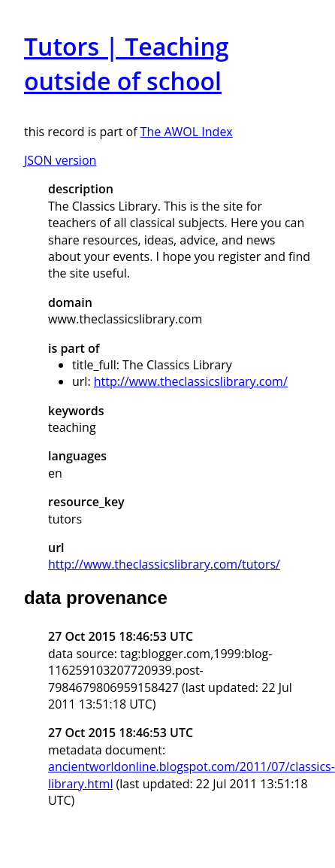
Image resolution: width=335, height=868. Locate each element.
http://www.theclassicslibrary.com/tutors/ (164, 564)
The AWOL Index (187, 132)
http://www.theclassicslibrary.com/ (191, 381)
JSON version (60, 160)
